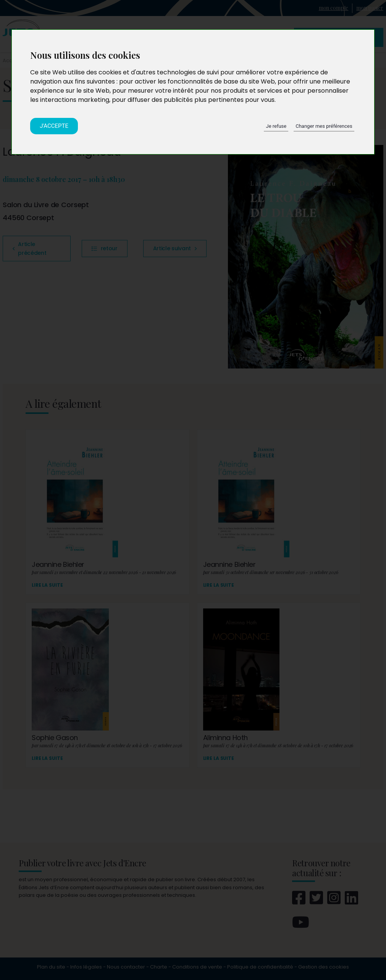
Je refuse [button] (276, 126)
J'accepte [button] (54, 126)
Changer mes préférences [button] (324, 126)
